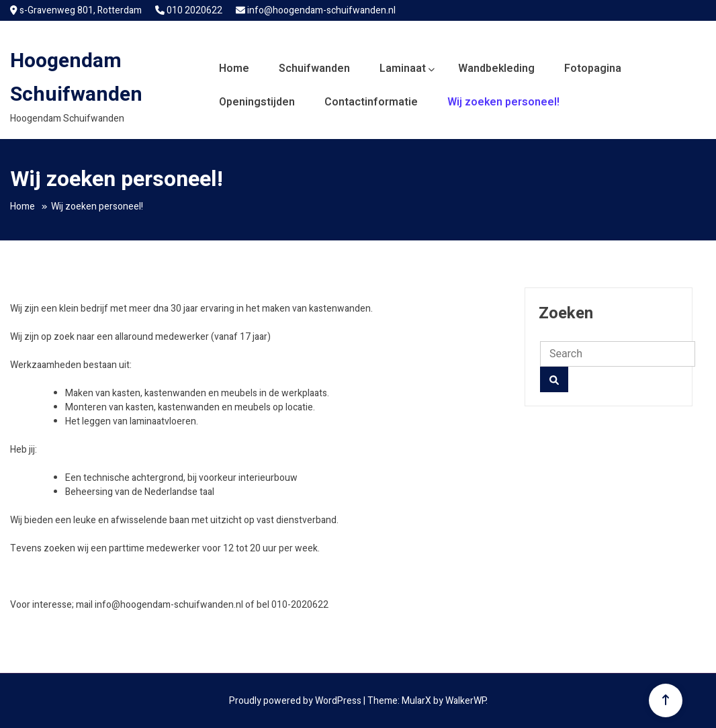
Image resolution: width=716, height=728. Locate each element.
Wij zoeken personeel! (503, 102)
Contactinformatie (371, 102)
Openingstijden (257, 102)
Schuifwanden (314, 69)
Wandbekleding (496, 69)
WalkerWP (465, 701)
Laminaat (403, 69)
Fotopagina (593, 69)
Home (234, 69)
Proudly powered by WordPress (296, 701)
